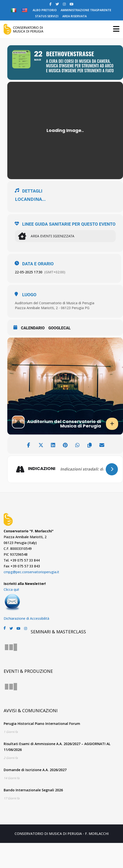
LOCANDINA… (30, 199)
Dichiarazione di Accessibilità (26, 618)
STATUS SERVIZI (47, 16)
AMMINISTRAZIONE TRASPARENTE (86, 10)
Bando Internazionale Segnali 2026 (33, 790)
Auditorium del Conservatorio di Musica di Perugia (55, 303)
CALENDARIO (33, 328)
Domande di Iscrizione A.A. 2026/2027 (35, 770)
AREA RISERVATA (75, 16)
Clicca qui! (11, 589)
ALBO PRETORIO (45, 10)
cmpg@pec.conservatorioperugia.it (31, 572)
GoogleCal (59, 328)
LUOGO (29, 295)
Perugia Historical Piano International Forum (42, 724)
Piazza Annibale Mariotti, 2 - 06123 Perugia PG (52, 308)
